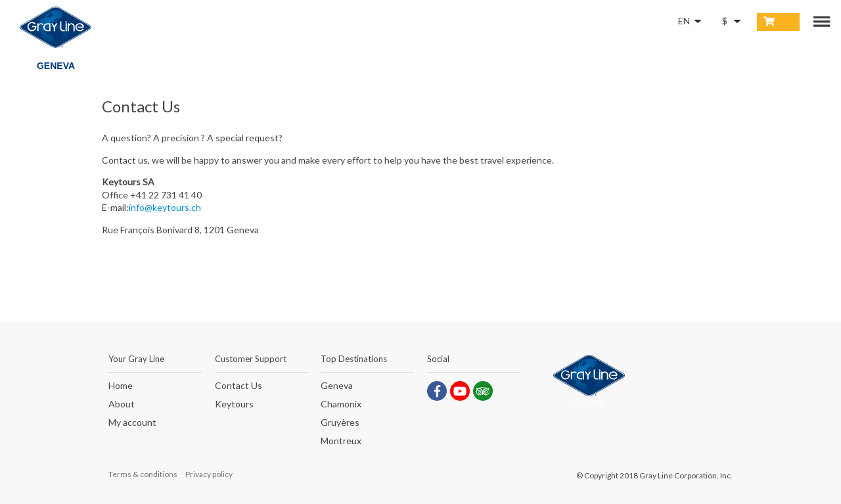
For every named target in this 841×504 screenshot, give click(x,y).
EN (684, 21)
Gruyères (340, 423)
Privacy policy (209, 474)
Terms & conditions (143, 474)
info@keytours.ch (165, 207)
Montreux (341, 441)
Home (121, 386)
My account (132, 423)
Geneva (337, 386)
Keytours (234, 404)
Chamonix (341, 404)
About (122, 404)
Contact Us (239, 386)
